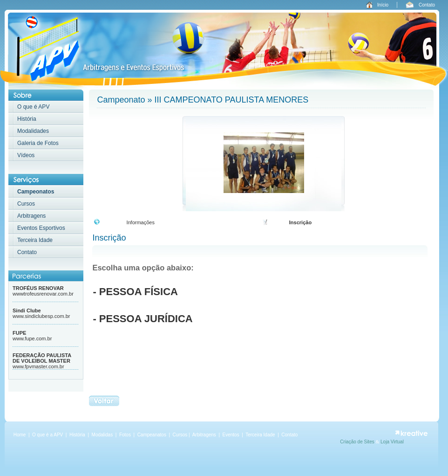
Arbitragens (31, 216)
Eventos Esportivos (41, 228)
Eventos (231, 435)
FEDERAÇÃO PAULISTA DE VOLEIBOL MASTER (42, 358)
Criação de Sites (358, 442)
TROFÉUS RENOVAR (38, 288)
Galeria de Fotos (38, 143)
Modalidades (33, 131)
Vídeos (26, 155)
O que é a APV (48, 435)
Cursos (26, 204)
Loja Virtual (392, 442)
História (27, 119)
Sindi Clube (27, 310)
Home (20, 435)
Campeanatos (153, 435)
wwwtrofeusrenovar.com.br (43, 294)
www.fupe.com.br (32, 338)
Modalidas (102, 435)
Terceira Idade (35, 240)
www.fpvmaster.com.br (38, 366)
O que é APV (33, 107)
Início (383, 5)
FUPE (19, 333)
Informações (140, 222)
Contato (427, 5)
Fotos (126, 435)
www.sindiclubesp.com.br (41, 316)
